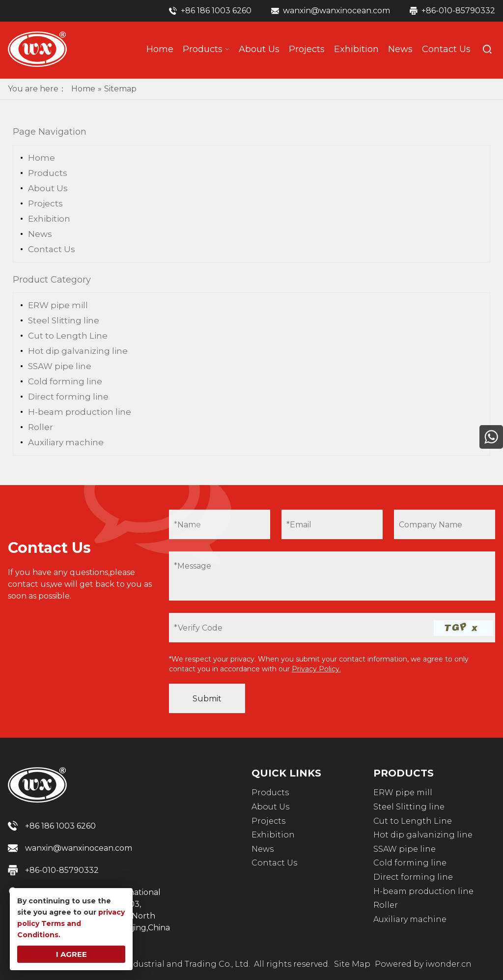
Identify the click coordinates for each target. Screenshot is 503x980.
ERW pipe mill (58, 305)
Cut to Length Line (68, 336)
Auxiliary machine (66, 442)
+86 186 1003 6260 (216, 11)
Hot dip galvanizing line (78, 351)
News (40, 234)
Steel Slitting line (64, 320)
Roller (41, 427)
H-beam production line (80, 412)
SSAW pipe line (60, 366)
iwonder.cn (448, 964)
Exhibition (49, 219)
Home (42, 158)
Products (48, 173)
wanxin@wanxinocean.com (336, 11)
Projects (45, 203)
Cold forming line (65, 381)
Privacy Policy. (316, 669)
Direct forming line (68, 397)
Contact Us (52, 249)
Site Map (352, 964)
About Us (48, 188)
